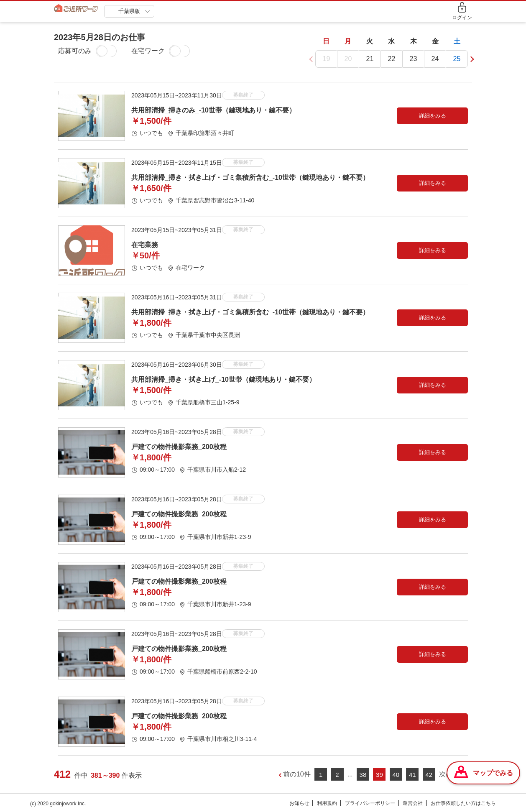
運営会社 (413, 804)
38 (363, 775)
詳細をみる (433, 116)
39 (379, 775)
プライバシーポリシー (370, 804)
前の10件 (297, 775)
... (350, 774)
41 (412, 775)
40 (396, 775)
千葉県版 (129, 11)
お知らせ (299, 804)
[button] (471, 59)
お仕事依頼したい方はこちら (463, 804)
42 (429, 775)
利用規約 (327, 804)
